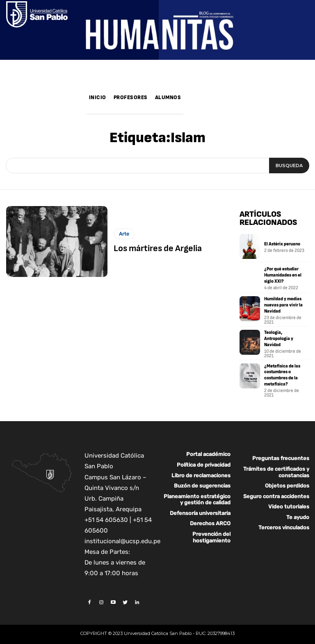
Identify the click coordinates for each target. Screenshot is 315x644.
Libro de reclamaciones (201, 471)
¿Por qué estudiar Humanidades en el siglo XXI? (282, 275)
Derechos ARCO (210, 518)
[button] (193, 109)
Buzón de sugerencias (202, 481)
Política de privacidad (204, 460)
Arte (124, 235)
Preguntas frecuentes (281, 453)
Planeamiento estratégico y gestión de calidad (197, 495)
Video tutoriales (289, 502)
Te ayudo (298, 512)
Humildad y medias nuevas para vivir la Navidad (282, 305)
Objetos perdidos (287, 481)
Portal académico (208, 449)
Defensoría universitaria (200, 508)
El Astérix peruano (281, 244)
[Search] (289, 166)
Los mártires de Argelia (154, 249)
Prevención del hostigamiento (211, 532)
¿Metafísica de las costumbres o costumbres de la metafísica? (281, 371)
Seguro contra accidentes (276, 491)
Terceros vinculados (284, 523)
